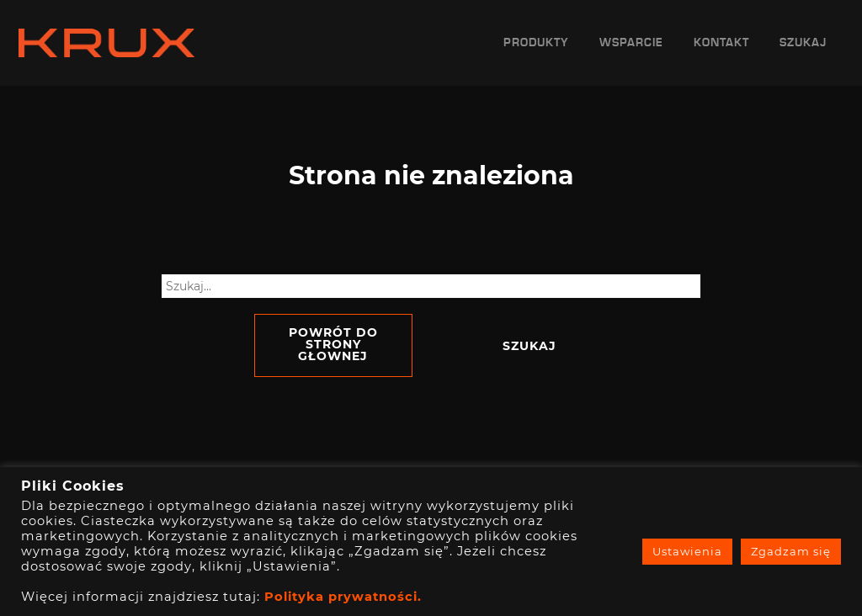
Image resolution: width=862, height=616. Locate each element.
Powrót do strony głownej (333, 344)
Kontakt (721, 43)
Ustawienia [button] (687, 551)
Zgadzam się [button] (791, 551)
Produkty (536, 43)
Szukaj (803, 43)
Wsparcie (631, 43)
